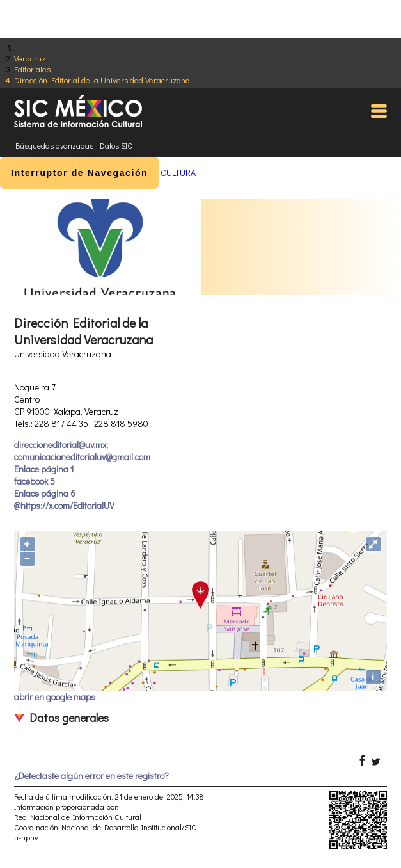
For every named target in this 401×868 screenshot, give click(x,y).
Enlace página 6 (45, 493)
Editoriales (32, 69)
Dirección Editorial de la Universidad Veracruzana (102, 80)
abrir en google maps (55, 697)
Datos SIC (116, 145)
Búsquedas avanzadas (54, 145)
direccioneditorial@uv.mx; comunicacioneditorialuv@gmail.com (82, 451)
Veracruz (30, 58)
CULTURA (178, 173)
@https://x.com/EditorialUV (64, 505)
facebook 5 (35, 481)
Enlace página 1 (44, 469)
